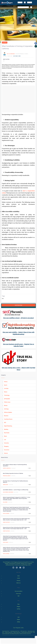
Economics (7, 450)
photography (7, 399)
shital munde (6, 513)
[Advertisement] (19, 99)
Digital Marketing (8, 426)
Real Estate (7, 433)
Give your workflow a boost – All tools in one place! (18, 318)
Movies (6, 406)
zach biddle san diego (8, 492)
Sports (6, 385)
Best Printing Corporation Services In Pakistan (13, 473)
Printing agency (7, 476)
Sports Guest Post (17, 632)
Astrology (6, 409)
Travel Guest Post (6, 631)
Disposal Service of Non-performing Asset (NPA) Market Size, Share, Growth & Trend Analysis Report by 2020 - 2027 (16, 519)
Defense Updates (8, 412)
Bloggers (18, 607)
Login (18, 617)
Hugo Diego (6, 542)
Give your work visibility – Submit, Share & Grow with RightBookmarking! (18, 333)
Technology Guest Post (15, 631)
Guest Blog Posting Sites (14, 634)
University (6, 443)
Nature (6, 392)
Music (5, 436)
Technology (7, 395)
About (18, 576)
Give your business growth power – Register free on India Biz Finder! (19, 345)
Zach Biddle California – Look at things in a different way (16, 490)
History (6, 382)
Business (5, 43)
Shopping (6, 446)
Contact (18, 578)
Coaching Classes (8, 419)
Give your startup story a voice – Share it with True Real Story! (18, 369)
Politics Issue (7, 402)
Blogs (18, 604)
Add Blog (18, 609)
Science (6, 453)
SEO (5, 423)
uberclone (5, 485)
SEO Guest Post (24, 631)
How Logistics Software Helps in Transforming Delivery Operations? (15, 465)
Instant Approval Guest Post (27, 632)
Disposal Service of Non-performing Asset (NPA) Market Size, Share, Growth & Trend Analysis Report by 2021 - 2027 (16, 528)
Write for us (18, 583)
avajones (5, 502)
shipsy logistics (7, 468)
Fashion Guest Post (9, 632)
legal (18, 596)
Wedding (6, 429)
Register (18, 620)
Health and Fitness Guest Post (25, 634)
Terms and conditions (18, 591)
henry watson (6, 522)
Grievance (18, 581)
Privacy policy (18, 594)
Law (5, 440)
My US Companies (11, 54)
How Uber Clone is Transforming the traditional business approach (15, 482)
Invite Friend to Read (19, 305)
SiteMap (18, 622)
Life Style (6, 388)
